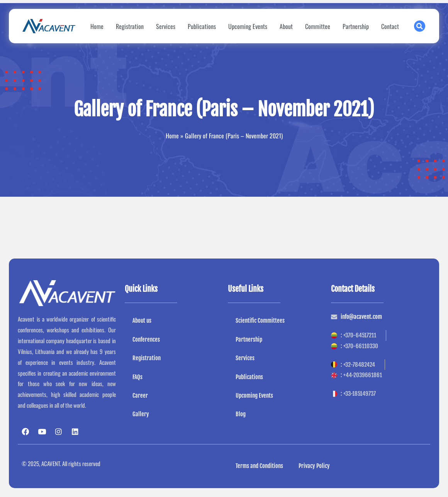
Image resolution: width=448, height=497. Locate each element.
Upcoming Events (248, 26)
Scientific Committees (260, 321)
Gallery (141, 414)
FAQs (137, 377)
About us (142, 321)
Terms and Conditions (259, 466)
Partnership (356, 26)
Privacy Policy (314, 466)
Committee (318, 26)
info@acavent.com (361, 317)
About (286, 26)
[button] (420, 26)
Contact (390, 26)
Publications (202, 26)
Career (140, 396)
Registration (130, 26)
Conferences (146, 340)
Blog (241, 414)
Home (97, 26)
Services (166, 26)
